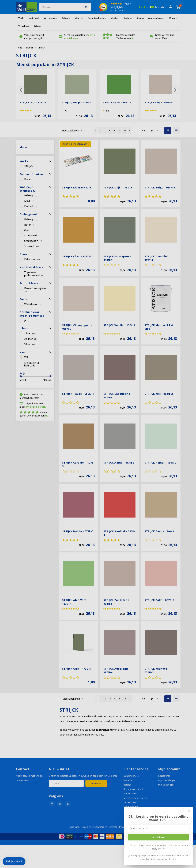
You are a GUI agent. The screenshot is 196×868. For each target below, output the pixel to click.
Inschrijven (159, 837)
